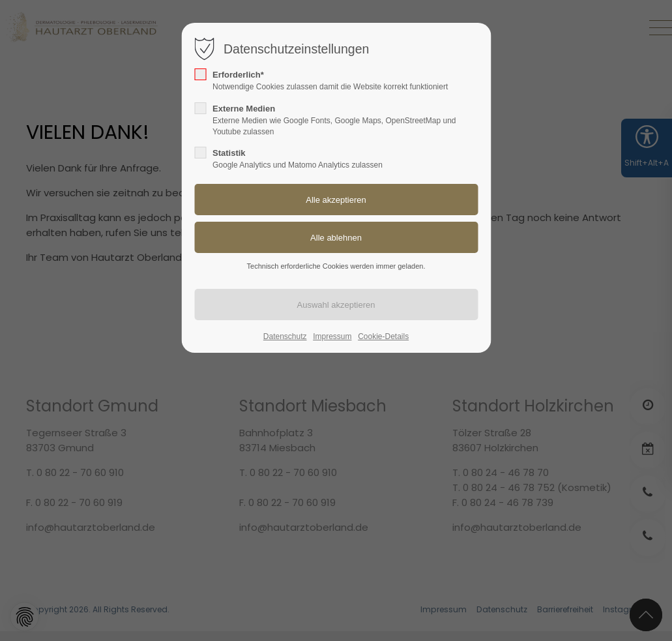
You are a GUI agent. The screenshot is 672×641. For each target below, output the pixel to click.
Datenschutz (285, 336)
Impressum (332, 336)
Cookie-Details (383, 336)
